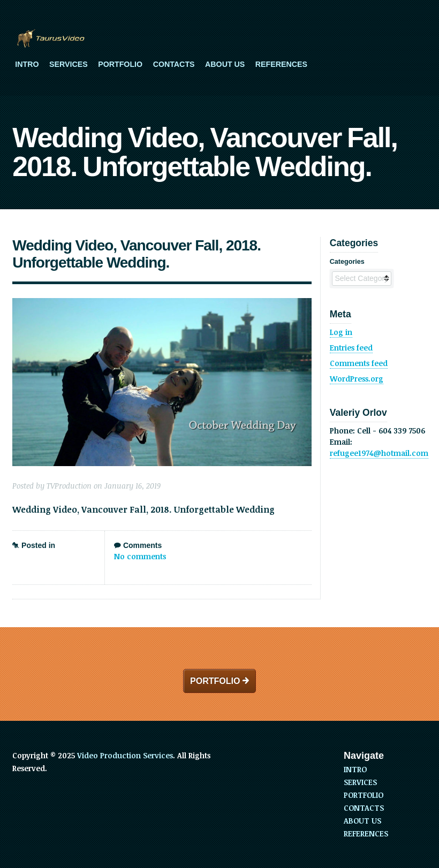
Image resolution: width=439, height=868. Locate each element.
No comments (140, 556)
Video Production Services (125, 755)
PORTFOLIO (120, 64)
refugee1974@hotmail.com (379, 453)
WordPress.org (357, 379)
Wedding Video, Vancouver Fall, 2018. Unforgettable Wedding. (137, 254)
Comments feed (359, 363)
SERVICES (69, 64)
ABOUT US (225, 64)
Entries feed (351, 348)
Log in (341, 332)
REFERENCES (281, 64)
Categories (347, 262)
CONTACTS (174, 64)
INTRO (27, 64)
